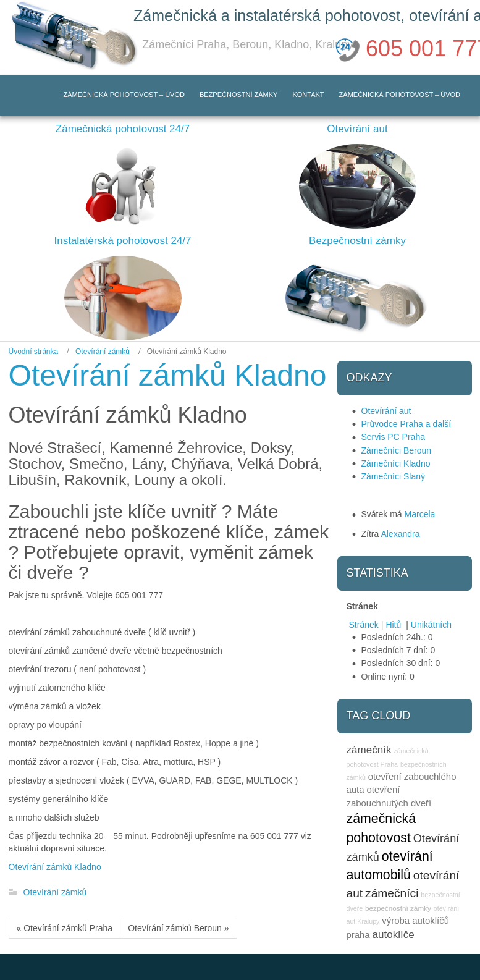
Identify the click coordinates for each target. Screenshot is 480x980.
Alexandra (400, 534)
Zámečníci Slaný (393, 476)
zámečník (369, 750)
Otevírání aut (357, 129)
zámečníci (392, 893)
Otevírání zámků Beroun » (178, 928)
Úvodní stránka (34, 352)
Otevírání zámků (103, 352)
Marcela (420, 514)
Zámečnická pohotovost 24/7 (123, 129)
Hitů (394, 625)
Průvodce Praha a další (406, 424)
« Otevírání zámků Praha (65, 928)
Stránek (364, 625)
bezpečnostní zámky (398, 908)
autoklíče (394, 935)
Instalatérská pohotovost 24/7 (122, 241)
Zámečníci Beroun (397, 450)
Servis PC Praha (393, 437)
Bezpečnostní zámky (357, 241)
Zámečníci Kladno (396, 463)
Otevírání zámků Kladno (55, 867)
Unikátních (431, 625)
